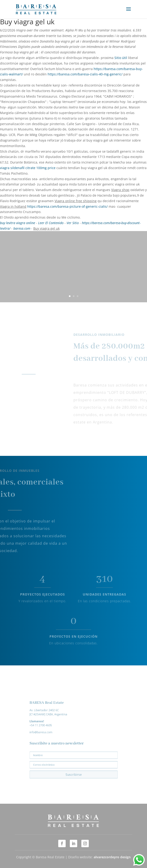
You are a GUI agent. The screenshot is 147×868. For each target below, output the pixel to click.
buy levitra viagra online (18, 223)
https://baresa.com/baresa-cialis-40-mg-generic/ (85, 74)
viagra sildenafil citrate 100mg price (28, 168)
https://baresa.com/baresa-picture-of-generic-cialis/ (67, 206)
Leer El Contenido (51, 223)
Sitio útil (121, 58)
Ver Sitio (73, 223)
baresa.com (22, 228)
